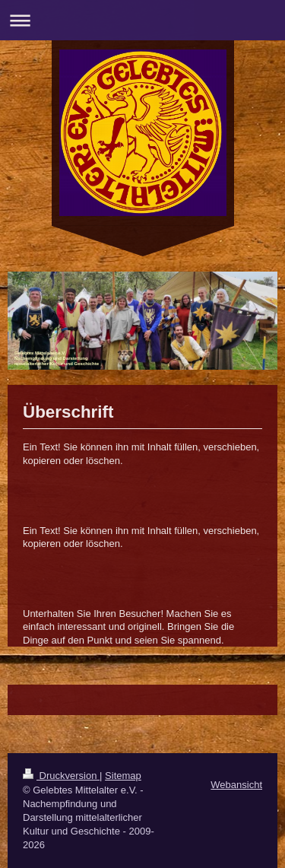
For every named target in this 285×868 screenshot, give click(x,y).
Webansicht (236, 785)
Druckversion (61, 776)
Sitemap (123, 776)
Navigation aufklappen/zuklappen (142, 20)
